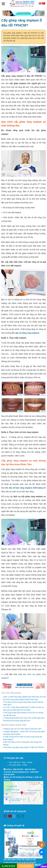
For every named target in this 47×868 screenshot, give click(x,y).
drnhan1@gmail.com (20, 772)
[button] (3, 4)
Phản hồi (21, 860)
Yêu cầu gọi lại (25, 866)
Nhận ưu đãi (31, 860)
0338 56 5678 (9, 775)
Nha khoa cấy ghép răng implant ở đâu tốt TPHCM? (24, 747)
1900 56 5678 (18, 769)
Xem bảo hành (10, 860)
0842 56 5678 (30, 769)
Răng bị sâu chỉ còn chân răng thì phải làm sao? (23, 729)
